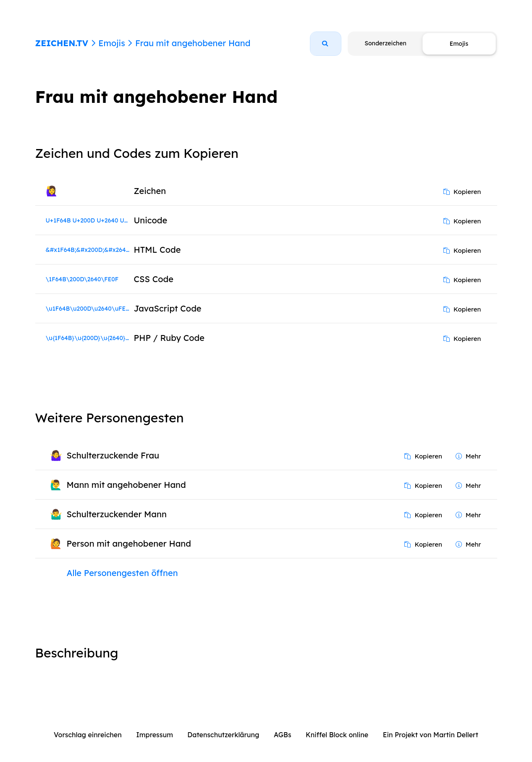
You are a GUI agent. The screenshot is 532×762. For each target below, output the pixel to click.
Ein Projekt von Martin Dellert (431, 735)
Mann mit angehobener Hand (126, 485)
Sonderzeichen (385, 43)
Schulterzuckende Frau (113, 455)
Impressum (155, 735)
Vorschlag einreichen (88, 735)
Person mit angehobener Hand (129, 543)
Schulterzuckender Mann (117, 514)
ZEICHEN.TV (62, 43)
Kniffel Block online (337, 735)
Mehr (468, 456)
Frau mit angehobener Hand (193, 43)
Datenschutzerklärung (223, 735)
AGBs (283, 735)
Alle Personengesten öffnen (122, 573)
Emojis (111, 43)
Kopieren (462, 192)
